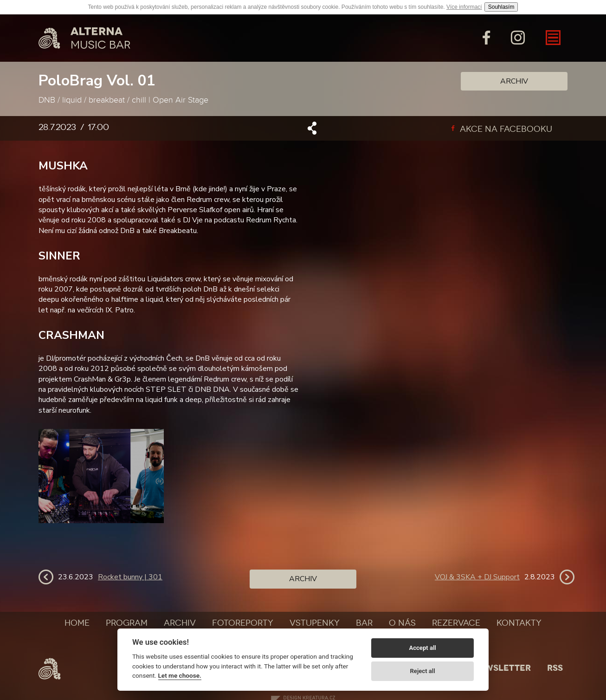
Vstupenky (315, 623)
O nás (402, 623)
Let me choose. (180, 675)
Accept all (422, 648)
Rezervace (456, 623)
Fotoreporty (243, 623)
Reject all (423, 671)
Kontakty (519, 623)
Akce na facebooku (502, 129)
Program (127, 623)
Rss (555, 668)
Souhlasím (501, 7)
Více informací (464, 7)
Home (77, 623)
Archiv (514, 81)
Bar (364, 623)
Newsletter (502, 668)
